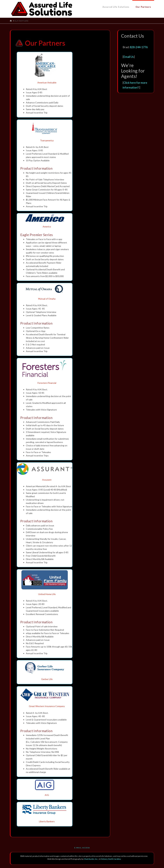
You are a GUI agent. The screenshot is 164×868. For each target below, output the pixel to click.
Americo (47, 227)
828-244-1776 (139, 47)
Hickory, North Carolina (111, 859)
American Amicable (47, 82)
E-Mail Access (82, 848)
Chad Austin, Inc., (91, 859)
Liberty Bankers (47, 821)
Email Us (129, 57)
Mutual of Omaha (47, 299)
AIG (47, 795)
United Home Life (47, 594)
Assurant (47, 480)
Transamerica (47, 140)
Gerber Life (47, 679)
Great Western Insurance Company (47, 706)
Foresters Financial (47, 383)
